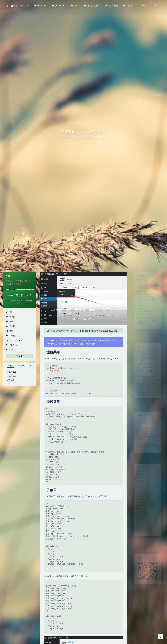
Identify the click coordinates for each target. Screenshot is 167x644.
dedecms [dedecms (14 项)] (147, 353)
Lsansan (101, 315)
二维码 (10, 336)
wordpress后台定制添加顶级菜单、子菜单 (83, 310)
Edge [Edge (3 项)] (157, 357)
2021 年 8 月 (140, 503)
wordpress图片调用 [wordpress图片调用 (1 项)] (141, 381)
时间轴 (10, 317)
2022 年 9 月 (140, 485)
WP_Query (10, 281)
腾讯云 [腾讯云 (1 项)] (146, 400)
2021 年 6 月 (140, 511)
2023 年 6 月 (140, 477)
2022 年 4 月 (140, 488)
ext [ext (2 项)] (142, 360)
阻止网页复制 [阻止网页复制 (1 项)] (141, 406)
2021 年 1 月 (140, 522)
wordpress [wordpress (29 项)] (144, 368)
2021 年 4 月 (140, 515)
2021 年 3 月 (140, 519)
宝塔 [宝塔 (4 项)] (158, 388)
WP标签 (20, 281)
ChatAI (10, 350)
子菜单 (11, 380)
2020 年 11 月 (141, 530)
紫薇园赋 (139, 313)
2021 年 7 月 (140, 507)
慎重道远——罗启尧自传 (146, 323)
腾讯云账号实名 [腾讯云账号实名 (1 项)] (146, 403)
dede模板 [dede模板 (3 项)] (150, 357)
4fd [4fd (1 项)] (135, 354)
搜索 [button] (20, 356)
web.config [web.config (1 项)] (153, 364)
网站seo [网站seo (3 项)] (148, 396)
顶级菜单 (12, 376)
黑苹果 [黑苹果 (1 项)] (152, 406)
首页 (9, 312)
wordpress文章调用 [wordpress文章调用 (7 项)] (146, 384)
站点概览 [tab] (21, 366)
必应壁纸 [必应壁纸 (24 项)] (142, 392)
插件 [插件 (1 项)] (151, 393)
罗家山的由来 (141, 327)
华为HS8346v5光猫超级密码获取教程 (147, 442)
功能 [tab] (31, 366)
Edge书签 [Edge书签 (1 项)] (137, 360)
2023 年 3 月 (140, 481)
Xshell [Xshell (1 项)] (136, 388)
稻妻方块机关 (13, 340)
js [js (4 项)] (145, 360)
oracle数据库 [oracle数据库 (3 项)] (152, 360)
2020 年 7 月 (140, 541)
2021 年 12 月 (141, 500)
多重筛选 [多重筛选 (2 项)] (151, 388)
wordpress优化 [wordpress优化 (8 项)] (144, 373)
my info (149, 431)
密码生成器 (12, 345)
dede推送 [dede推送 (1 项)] (142, 357)
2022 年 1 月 (140, 496)
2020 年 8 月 (140, 538)
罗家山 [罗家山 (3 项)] (141, 400)
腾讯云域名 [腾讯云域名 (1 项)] (153, 400)
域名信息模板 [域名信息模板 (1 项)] (143, 388)
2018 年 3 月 (140, 545)
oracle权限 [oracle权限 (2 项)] (139, 363)
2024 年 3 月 (140, 473)
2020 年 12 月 (141, 526)
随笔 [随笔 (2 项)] (147, 406)
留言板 (10, 326)
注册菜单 (12, 372)
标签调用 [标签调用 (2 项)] (140, 396)
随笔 (9, 331)
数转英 (27, 281)
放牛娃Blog (12, 6)
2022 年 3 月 (140, 492)
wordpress (69, 315)
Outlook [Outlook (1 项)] (146, 364)
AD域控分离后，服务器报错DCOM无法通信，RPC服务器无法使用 (147, 292)
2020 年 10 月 (141, 534)
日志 (9, 321)
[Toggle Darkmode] (161, 637)
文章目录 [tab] (10, 366)
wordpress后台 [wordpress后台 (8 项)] (144, 377)
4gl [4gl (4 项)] (138, 353)
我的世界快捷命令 (14, 284)
